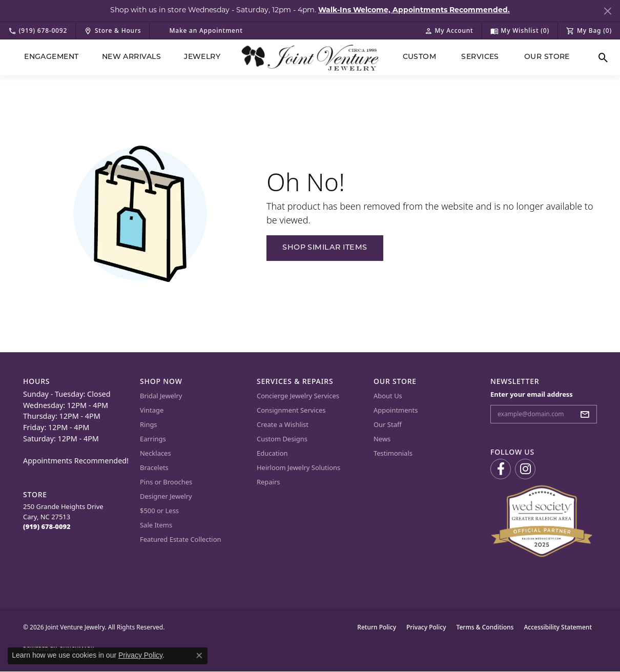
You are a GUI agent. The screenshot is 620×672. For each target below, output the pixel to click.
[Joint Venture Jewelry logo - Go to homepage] (310, 58)
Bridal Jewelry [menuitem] (161, 396)
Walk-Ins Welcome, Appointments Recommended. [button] (414, 11)
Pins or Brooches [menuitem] (166, 482)
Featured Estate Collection (181, 539)
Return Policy (377, 627)
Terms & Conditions (485, 627)
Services (480, 57)
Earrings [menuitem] (153, 439)
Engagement (51, 57)
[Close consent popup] (199, 656)
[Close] (607, 11)
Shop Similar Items (325, 248)
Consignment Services (291, 410)
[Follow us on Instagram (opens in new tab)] (525, 469)
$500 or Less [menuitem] (159, 511)
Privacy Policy (426, 627)
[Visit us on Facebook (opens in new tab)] (501, 469)
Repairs (268, 482)
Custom (420, 57)
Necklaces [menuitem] (156, 453)
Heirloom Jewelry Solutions (298, 467)
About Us (388, 396)
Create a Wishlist (283, 424)
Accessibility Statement (558, 627)
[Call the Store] (47, 526)
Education (272, 453)
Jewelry (202, 57)
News (382, 439)
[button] (449, 31)
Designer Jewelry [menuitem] (166, 496)
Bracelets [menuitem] (154, 467)
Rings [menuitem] (149, 424)
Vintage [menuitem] (152, 410)
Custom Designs (282, 439)
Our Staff (388, 424)
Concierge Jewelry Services (298, 396)
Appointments (396, 410)
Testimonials (393, 453)
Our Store (547, 57)
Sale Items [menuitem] (156, 525)
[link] (38, 31)
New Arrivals (132, 57)
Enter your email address (532, 394)
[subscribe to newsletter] (588, 414)
